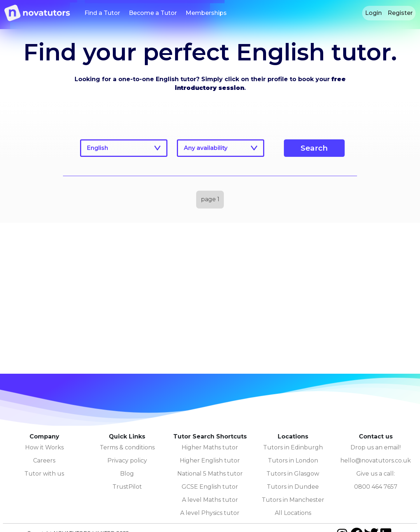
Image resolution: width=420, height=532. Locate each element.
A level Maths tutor (210, 500)
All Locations (293, 513)
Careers (44, 460)
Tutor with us (44, 474)
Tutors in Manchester (293, 500)
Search (314, 148)
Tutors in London (293, 460)
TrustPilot (127, 487)
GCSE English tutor (210, 487)
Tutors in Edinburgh (293, 447)
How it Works (44, 447)
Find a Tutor (102, 13)
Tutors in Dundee (293, 487)
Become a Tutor (153, 13)
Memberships (206, 13)
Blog (127, 474)
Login (373, 13)
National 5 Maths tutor (210, 474)
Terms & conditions (127, 447)
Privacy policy (127, 460)
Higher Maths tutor (210, 447)
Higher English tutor (210, 460)
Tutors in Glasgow (293, 474)
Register (400, 13)
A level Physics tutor (210, 513)
